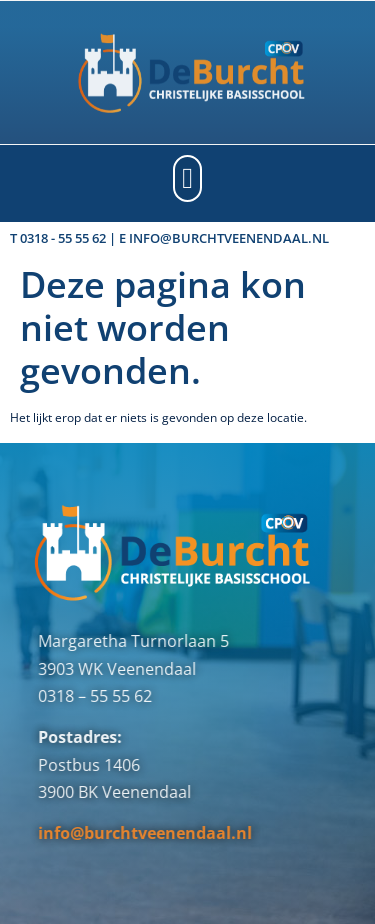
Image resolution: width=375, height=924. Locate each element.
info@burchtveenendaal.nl (129, 833)
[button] (187, 179)
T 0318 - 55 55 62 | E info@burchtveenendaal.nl (169, 238)
